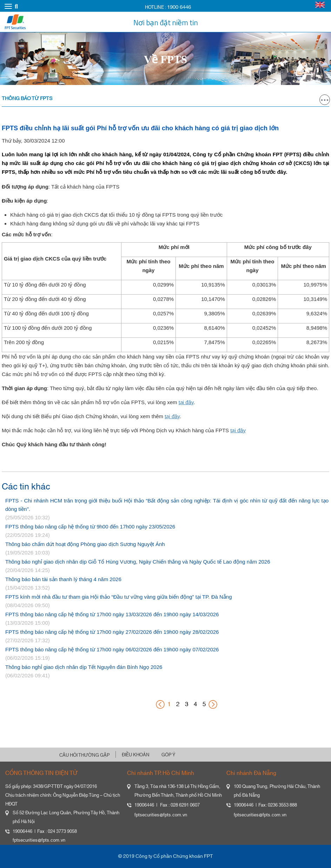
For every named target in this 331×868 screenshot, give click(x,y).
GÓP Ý (168, 755)
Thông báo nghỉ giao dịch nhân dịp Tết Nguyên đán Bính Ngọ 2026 (84, 667)
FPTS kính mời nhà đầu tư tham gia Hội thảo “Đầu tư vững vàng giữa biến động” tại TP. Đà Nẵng (119, 597)
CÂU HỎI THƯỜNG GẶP (84, 755)
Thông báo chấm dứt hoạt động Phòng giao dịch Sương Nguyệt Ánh (85, 544)
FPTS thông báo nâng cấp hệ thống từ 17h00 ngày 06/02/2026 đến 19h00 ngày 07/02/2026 (112, 649)
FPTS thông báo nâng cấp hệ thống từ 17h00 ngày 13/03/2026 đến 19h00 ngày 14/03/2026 (112, 614)
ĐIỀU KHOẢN (136, 755)
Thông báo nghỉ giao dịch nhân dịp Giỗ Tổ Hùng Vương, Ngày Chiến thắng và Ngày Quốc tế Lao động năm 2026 (138, 562)
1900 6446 (179, 7)
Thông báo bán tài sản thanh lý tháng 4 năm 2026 (63, 579)
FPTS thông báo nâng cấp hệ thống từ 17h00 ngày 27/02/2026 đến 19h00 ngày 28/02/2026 (112, 632)
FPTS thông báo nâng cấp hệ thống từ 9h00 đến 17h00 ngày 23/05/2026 (90, 527)
